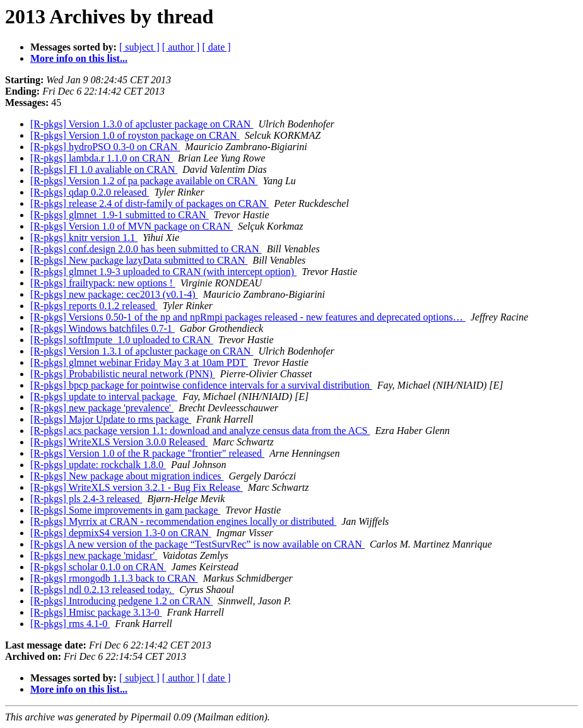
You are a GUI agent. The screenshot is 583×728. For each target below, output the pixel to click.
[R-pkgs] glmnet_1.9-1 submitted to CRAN (120, 215)
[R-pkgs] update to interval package (104, 396)
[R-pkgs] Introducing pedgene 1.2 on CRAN (121, 601)
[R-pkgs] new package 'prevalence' (102, 408)
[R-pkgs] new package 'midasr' (94, 555)
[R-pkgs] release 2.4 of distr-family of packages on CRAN (150, 203)
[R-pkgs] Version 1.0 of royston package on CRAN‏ (135, 135)
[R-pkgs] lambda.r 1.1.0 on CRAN (102, 158)
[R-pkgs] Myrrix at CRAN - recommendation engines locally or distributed (183, 521)
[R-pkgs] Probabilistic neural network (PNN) (123, 374)
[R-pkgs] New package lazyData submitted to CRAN (139, 260)
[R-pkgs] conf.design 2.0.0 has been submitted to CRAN (146, 249)
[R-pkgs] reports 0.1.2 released (94, 306)
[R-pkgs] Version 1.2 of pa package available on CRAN (144, 181)
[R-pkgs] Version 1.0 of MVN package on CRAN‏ (132, 226)
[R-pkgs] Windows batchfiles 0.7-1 (103, 328)
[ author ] (181, 47)
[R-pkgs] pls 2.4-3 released (86, 499)
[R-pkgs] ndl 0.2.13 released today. (102, 590)
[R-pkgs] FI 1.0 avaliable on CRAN (104, 169)
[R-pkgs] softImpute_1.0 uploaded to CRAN (122, 340)
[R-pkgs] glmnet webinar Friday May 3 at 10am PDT (139, 362)
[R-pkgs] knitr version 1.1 (84, 238)
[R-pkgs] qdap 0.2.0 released (90, 192)
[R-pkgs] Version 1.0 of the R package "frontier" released (147, 453)
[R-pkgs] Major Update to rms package (111, 419)
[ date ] (216, 47)
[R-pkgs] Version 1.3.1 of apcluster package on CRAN (142, 351)
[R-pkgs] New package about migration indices (127, 476)
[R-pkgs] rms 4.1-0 (70, 624)
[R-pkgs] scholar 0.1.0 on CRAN (98, 567)
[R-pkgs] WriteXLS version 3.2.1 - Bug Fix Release (137, 487)
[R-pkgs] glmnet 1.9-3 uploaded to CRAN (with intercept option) (163, 272)
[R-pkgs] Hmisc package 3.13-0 (96, 612)
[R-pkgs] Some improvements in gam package (125, 510)
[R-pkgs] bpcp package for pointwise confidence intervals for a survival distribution (201, 385)
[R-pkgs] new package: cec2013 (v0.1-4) (114, 294)
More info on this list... (79, 58)
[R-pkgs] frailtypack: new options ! (103, 283)
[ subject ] (139, 47)
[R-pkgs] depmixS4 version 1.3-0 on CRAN (121, 533)
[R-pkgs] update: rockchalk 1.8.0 (98, 465)
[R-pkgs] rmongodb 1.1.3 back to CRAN (114, 578)
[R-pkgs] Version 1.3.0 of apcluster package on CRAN (142, 124)
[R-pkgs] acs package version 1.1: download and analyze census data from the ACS (200, 431)
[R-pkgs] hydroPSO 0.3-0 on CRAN (105, 147)
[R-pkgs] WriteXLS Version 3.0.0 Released (119, 442)
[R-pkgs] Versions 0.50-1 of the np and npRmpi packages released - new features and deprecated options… (248, 317)
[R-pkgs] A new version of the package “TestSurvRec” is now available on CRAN (197, 544)
